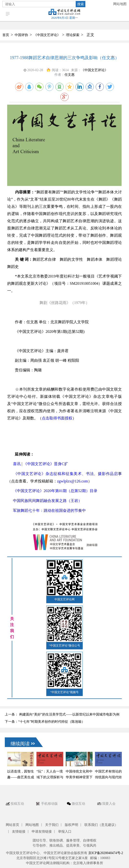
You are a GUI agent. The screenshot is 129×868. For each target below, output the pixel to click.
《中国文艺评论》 (47, 35)
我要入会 (109, 804)
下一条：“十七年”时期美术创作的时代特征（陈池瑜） (45, 722)
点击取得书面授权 (57, 418)
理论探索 (73, 35)
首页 (6, 35)
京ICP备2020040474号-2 (106, 853)
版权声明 (71, 825)
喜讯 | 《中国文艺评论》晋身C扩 (41, 464)
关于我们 (52, 825)
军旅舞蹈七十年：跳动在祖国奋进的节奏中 (49, 510)
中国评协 (21, 35)
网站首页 (12, 825)
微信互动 (78, 804)
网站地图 (120, 4)
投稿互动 (17, 804)
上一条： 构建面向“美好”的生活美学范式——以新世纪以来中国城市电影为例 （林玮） (62, 715)
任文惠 (70, 75)
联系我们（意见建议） (101, 825)
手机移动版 (49, 804)
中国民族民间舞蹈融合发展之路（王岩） (47, 501)
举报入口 (65, 832)
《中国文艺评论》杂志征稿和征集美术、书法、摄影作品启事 (68, 474)
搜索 (81, 4)
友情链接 (19, 832)
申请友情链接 (42, 832)
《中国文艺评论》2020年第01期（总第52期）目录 (55, 491)
